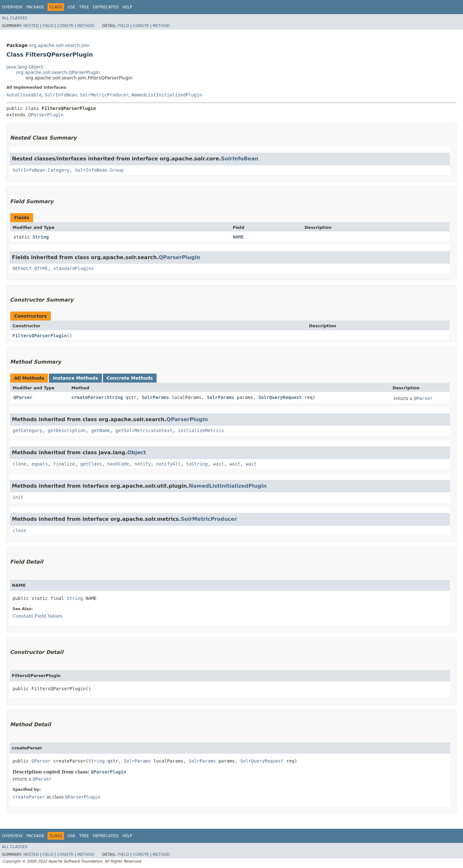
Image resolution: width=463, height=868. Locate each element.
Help (127, 7)
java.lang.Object (25, 67)
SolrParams (155, 397)
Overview (12, 7)
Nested (31, 26)
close (19, 530)
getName (100, 430)
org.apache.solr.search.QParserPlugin (58, 72)
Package (35, 7)
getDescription (67, 430)
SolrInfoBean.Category (41, 170)
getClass (91, 464)
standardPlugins (73, 268)
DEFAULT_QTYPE (30, 268)
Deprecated (106, 7)
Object (137, 452)
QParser (23, 397)
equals (40, 464)
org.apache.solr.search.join (59, 45)
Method (86, 26)
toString (197, 464)
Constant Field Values (37, 616)
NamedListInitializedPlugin (167, 95)
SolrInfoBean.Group (99, 170)
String (41, 237)
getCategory (27, 430)
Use (71, 7)
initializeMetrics (201, 430)
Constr (65, 26)
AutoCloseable (24, 95)
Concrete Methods (130, 378)
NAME (238, 237)
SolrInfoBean (61, 95)
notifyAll (168, 464)
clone (19, 464)
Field (48, 26)
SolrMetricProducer (104, 95)
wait (219, 464)
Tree (84, 7)
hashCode (118, 464)
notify (143, 464)
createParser (88, 397)
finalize (64, 464)
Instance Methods (75, 378)
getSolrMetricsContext (144, 430)
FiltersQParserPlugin (40, 336)
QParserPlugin (46, 115)
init (18, 497)
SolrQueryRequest (280, 397)
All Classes (15, 18)
